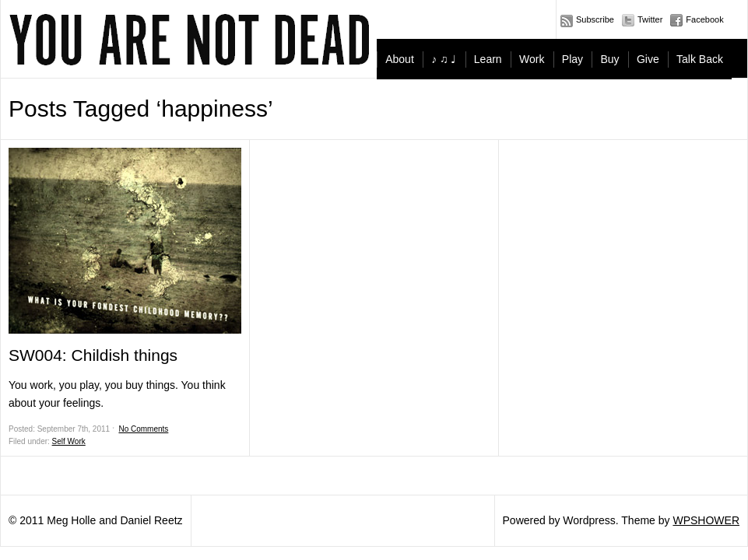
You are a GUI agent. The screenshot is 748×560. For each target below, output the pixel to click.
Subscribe (595, 19)
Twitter (650, 19)
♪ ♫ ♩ (444, 59)
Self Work (69, 441)
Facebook (704, 19)
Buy (609, 59)
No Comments (143, 429)
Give (648, 59)
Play (572, 59)
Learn (488, 59)
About (400, 59)
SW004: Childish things (93, 355)
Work (532, 59)
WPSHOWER (706, 520)
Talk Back (700, 59)
